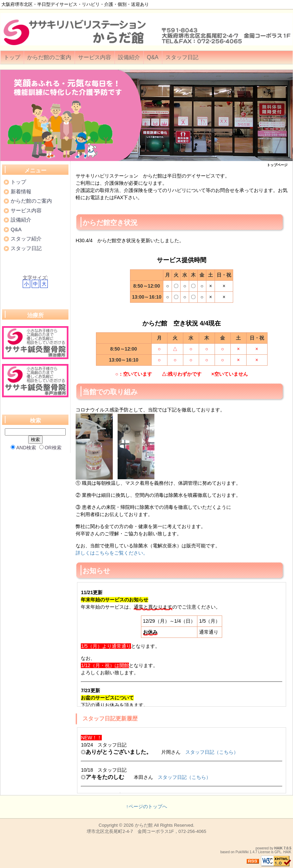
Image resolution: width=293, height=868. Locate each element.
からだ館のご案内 (49, 57)
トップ (12, 57)
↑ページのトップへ (147, 806)
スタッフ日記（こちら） (212, 752)
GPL (278, 852)
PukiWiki (242, 852)
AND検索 (23, 448)
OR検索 (50, 448)
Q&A (153, 57)
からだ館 (144, 825)
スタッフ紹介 (26, 239)
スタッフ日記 (182, 57)
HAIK (279, 848)
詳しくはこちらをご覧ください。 (112, 553)
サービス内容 (95, 57)
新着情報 (21, 191)
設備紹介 (129, 57)
